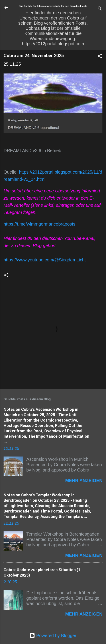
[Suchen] (100, 9)
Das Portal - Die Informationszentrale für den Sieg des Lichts (53, 6)
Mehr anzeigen (84, 480)
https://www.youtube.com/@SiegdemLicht (45, 260)
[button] (100, 57)
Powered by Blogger (53, 635)
